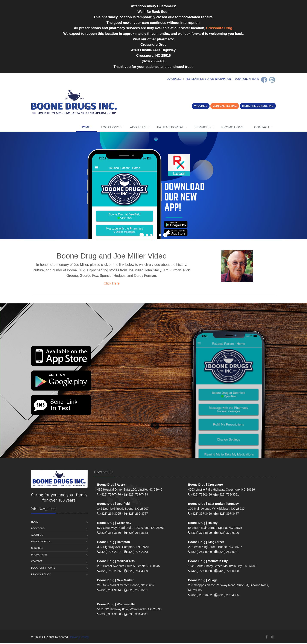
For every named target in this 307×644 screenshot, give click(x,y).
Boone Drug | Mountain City (208, 562)
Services (203, 127)
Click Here (112, 283)
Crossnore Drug (219, 28)
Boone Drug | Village (203, 581)
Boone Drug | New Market (116, 581)
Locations (110, 127)
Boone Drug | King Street (206, 543)
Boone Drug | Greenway (114, 524)
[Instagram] (272, 80)
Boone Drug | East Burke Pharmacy (213, 505)
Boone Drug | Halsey (203, 524)
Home (85, 127)
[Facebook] (264, 80)
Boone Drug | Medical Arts (116, 562)
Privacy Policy (41, 575)
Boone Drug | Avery (111, 485)
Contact (262, 127)
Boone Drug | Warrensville (116, 605)
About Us (138, 127)
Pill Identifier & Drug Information (208, 79)
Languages (174, 79)
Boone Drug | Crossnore (205, 485)
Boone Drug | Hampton (114, 543)
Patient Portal (170, 127)
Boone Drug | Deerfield (114, 505)
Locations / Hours (247, 79)
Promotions (232, 127)
